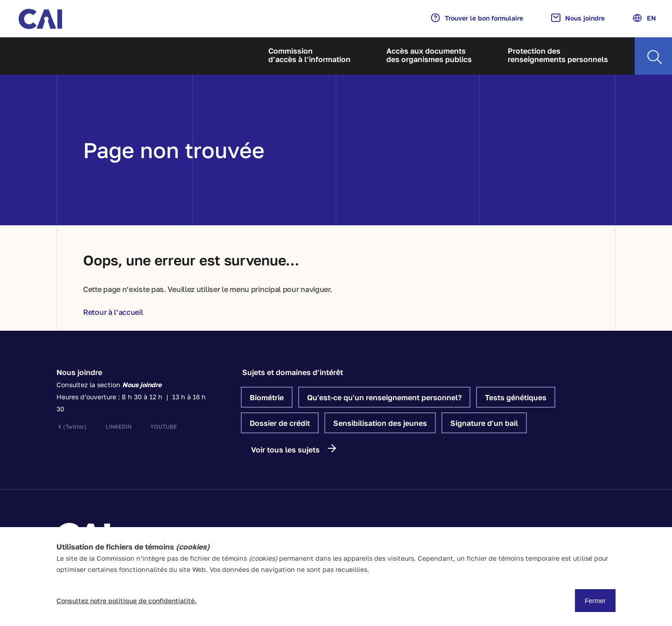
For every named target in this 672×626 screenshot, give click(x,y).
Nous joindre (578, 18)
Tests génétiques (516, 397)
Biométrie (267, 397)
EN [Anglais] (644, 18)
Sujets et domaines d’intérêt (293, 372)
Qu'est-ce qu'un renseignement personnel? (384, 397)
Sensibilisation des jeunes (380, 423)
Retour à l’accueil (113, 312)
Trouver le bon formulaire (477, 18)
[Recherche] (653, 56)
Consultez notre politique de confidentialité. (126, 601)
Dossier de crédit (280, 423)
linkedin (119, 427)
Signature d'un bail (484, 423)
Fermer (595, 601)
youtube (164, 427)
